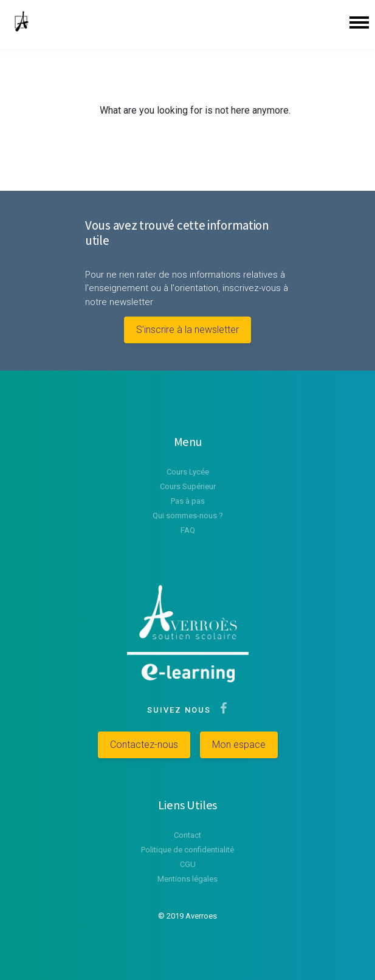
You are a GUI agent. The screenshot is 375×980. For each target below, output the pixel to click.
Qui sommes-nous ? (188, 516)
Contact (187, 835)
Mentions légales (187, 879)
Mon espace (239, 745)
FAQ (188, 530)
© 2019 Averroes (187, 916)
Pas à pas (188, 501)
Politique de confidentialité (187, 850)
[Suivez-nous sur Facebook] (221, 710)
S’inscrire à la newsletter (187, 330)
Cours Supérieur (188, 486)
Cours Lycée (188, 472)
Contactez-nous (144, 745)
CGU (188, 864)
